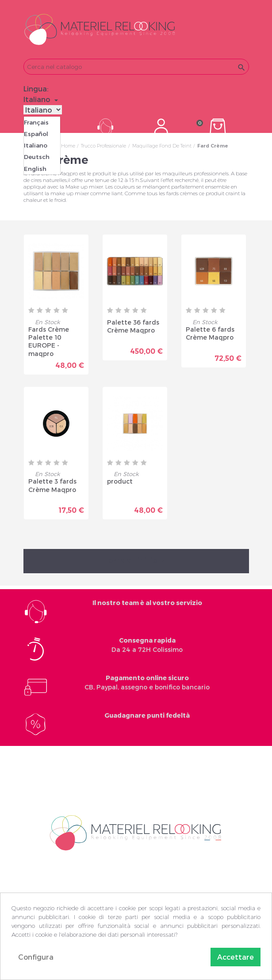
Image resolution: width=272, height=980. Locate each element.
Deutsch (37, 157)
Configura (36, 957)
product (120, 480)
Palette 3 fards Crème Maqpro (52, 484)
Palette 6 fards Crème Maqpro (210, 333)
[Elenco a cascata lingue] (42, 99)
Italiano (36, 145)
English (35, 169)
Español (36, 134)
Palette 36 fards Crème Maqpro (133, 326)
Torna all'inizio (136, 560)
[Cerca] (136, 67)
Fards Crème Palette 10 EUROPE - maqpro (49, 341)
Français (36, 122)
